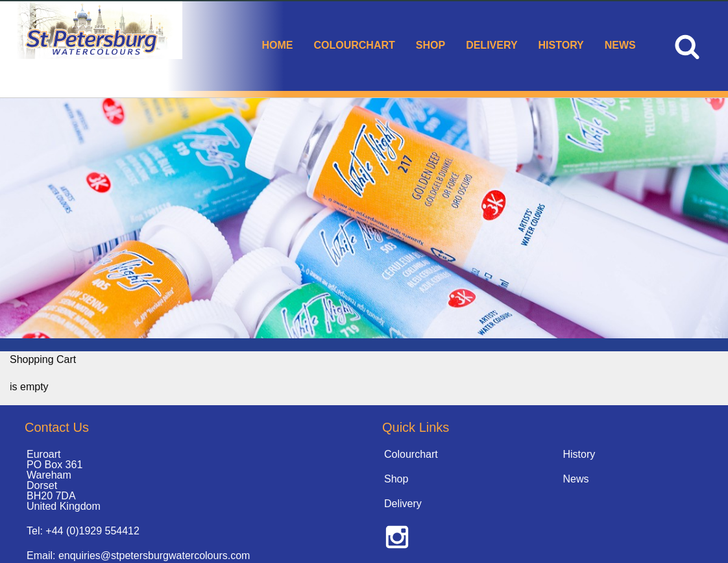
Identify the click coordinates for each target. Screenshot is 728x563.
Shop (431, 45)
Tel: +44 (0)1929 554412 (83, 531)
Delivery (491, 45)
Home (277, 45)
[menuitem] (277, 46)
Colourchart (354, 45)
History (561, 45)
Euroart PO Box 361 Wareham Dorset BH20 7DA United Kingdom (64, 480)
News (620, 45)
